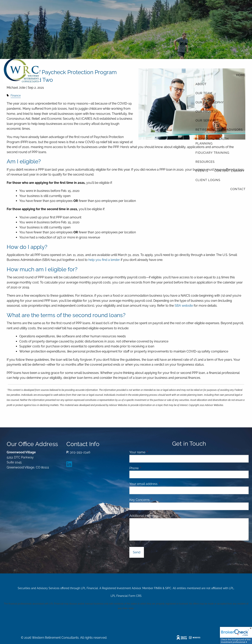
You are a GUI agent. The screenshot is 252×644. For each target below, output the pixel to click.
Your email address (159, 484)
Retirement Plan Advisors (219, 130)
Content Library (230, 171)
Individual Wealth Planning (212, 141)
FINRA (158, 588)
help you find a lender (104, 260)
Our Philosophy (210, 102)
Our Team (204, 93)
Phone (149, 468)
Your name (152, 452)
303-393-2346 (80, 452)
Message (184, 516)
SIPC (168, 588)
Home (241, 75)
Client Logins (208, 180)
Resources (205, 162)
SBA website (184, 306)
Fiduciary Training (212, 153)
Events (202, 171)
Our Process (207, 111)
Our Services (207, 121)
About (201, 84)
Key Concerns (139, 500)
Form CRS (135, 596)
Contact (238, 189)
